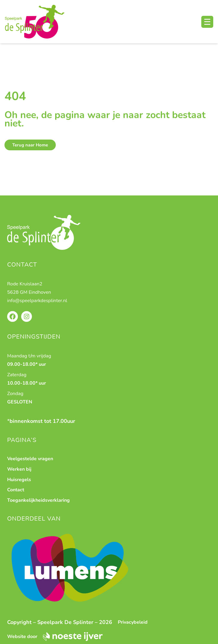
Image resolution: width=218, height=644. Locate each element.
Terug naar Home (30, 145)
